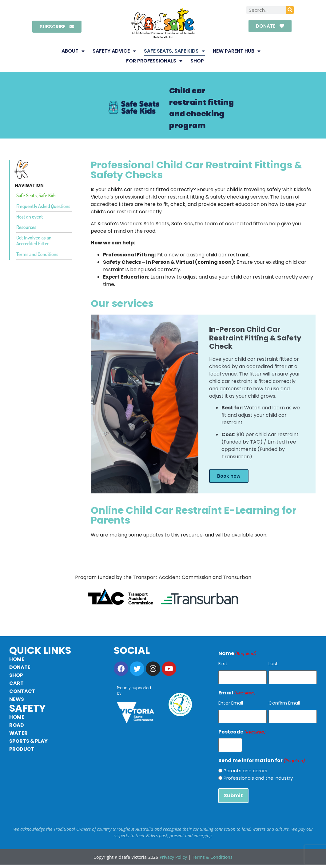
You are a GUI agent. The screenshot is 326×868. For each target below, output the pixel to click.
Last (273, 663)
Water (18, 733)
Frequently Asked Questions (43, 206)
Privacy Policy (173, 852)
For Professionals (154, 61)
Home (17, 659)
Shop (197, 61)
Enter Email (231, 702)
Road (17, 725)
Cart (16, 683)
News (17, 699)
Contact (22, 691)
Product (22, 749)
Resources (26, 227)
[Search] (290, 10)
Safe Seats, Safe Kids (174, 51)
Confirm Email (284, 702)
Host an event (30, 217)
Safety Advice (114, 51)
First (223, 663)
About (73, 51)
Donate (20, 667)
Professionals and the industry (258, 774)
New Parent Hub (237, 51)
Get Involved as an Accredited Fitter (34, 241)
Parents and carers (245, 767)
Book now (229, 476)
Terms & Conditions (212, 852)
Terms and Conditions (37, 254)
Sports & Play (28, 741)
